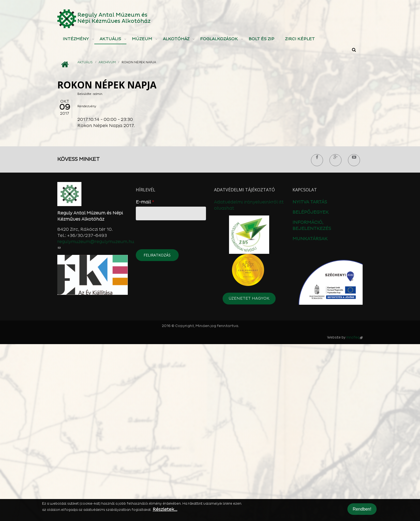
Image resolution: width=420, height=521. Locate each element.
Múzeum (142, 39)
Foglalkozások (219, 39)
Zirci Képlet (300, 39)
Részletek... (165, 509)
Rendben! (362, 509)
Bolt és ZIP (261, 39)
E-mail (145, 379)
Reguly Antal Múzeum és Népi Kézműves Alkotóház (114, 18)
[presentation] (177, 413)
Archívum (107, 62)
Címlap (65, 65)
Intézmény (76, 39)
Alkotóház (176, 39)
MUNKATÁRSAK (310, 416)
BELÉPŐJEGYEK (311, 389)
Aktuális (110, 39)
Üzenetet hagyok (249, 475)
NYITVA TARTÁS (310, 379)
